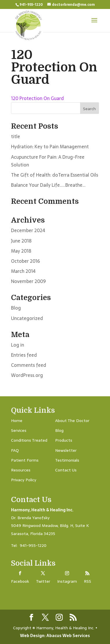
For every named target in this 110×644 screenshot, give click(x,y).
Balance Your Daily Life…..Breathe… (48, 185)
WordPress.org (27, 375)
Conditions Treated (29, 440)
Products (64, 440)
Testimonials (67, 460)
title (16, 136)
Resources (21, 470)
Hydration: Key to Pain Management (50, 147)
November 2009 (28, 281)
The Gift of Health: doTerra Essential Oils (55, 175)
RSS (88, 581)
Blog (16, 308)
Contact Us (66, 470)
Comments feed (29, 365)
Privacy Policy (24, 480)
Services (19, 430)
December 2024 (28, 230)
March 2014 (23, 271)
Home (17, 421)
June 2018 (21, 241)
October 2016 (26, 261)
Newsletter (66, 450)
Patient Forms (25, 460)
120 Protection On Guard (37, 98)
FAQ (15, 450)
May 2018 (21, 251)
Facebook (20, 581)
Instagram (67, 581)
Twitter (43, 581)
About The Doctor (72, 421)
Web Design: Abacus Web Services (55, 636)
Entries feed (24, 355)
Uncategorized (27, 318)
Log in (18, 345)
